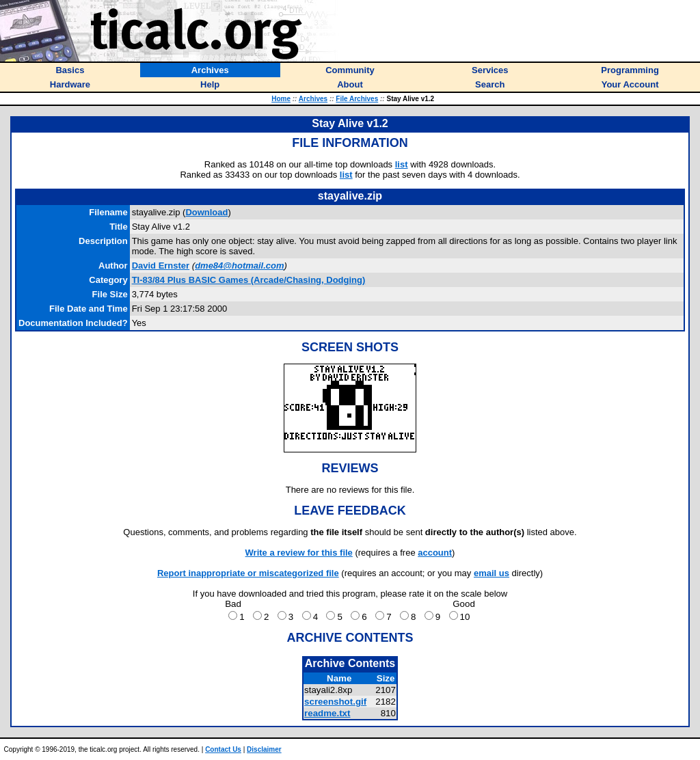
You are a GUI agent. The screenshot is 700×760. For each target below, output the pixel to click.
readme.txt (327, 713)
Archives (313, 99)
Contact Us (223, 749)
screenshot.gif (335, 702)
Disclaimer (264, 749)
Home (281, 99)
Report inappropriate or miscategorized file (248, 573)
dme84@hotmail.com (239, 266)
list (402, 164)
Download (206, 212)
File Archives (357, 99)
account (435, 553)
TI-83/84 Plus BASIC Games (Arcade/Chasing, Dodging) (249, 280)
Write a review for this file (299, 553)
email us (492, 573)
